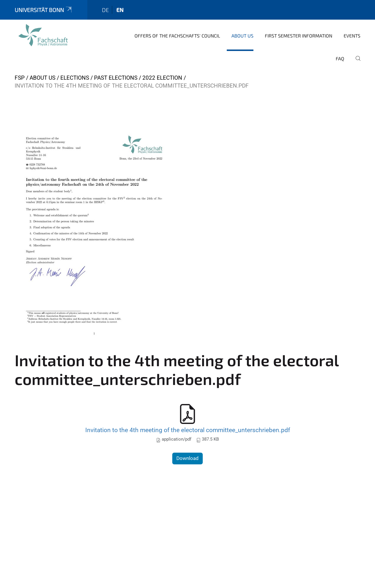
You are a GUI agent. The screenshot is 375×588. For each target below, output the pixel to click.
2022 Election (162, 78)
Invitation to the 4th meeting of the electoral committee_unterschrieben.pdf (188, 430)
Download (187, 458)
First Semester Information (299, 36)
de (105, 10)
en (120, 10)
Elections (75, 78)
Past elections (116, 78)
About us (242, 36)
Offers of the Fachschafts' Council (177, 36)
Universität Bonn (44, 10)
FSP (20, 78)
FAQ (340, 58)
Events (352, 36)
